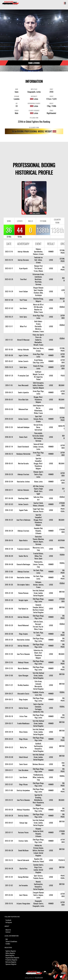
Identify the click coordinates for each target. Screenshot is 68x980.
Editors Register (10, 953)
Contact (8, 932)
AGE (17, 103)
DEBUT (51, 89)
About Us (8, 930)
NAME (17, 89)
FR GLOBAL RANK (34, 118)
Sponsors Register (11, 964)
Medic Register (10, 955)
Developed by (34, 978)
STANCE (51, 111)
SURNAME (17, 96)
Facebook (8, 920)
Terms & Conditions (11, 941)
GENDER (17, 111)
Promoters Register (11, 960)
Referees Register (11, 962)
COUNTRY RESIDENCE (34, 111)
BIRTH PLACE (34, 89)
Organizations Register (12, 958)
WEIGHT (51, 103)
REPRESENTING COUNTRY (34, 103)
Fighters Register (11, 951)
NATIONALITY (34, 96)
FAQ (7, 939)
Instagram (9, 922)
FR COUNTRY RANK (34, 127)
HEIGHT (51, 96)
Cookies (8, 944)
